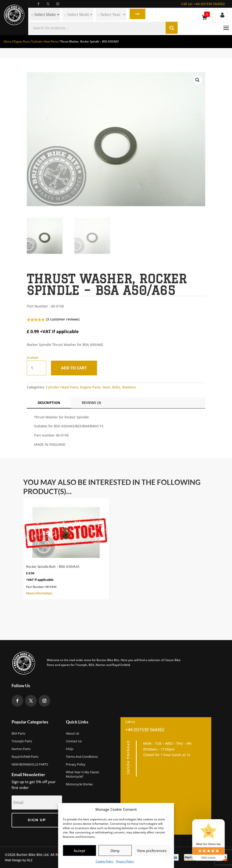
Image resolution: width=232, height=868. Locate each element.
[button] (197, 80)
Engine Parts (22, 41)
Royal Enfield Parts (25, 757)
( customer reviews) (63, 319)
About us (73, 733)
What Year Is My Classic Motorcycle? (83, 774)
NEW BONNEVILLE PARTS (30, 764)
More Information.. (66, 548)
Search (137, 15)
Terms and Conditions (82, 757)
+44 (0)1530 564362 (203, 4)
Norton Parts (21, 749)
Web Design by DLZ (19, 860)
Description (49, 403)
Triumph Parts (22, 741)
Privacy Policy (125, 861)
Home (7, 41)
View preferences (152, 851)
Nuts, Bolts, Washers (119, 387)
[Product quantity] (36, 368)
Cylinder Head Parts (45, 41)
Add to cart (75, 368)
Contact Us (74, 741)
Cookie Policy (105, 861)
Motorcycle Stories (79, 784)
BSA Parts (18, 733)
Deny (115, 851)
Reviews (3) (91, 403)
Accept (79, 851)
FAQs (70, 749)
